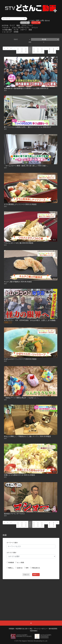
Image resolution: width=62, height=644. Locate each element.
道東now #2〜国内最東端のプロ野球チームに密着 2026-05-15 (26, 88)
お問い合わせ (45, 21)
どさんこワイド (27, 25)
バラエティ (6, 28)
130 (42, 50)
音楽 (30, 30)
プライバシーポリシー (41, 629)
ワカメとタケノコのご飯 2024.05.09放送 (19, 243)
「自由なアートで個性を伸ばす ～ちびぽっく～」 (22, 398)
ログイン (36, 23)
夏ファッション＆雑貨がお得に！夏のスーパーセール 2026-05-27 (27, 127)
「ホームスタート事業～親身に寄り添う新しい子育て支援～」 (26, 166)
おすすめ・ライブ (8, 25)
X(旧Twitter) (34, 631)
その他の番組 (7, 30)
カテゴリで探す (11, 553)
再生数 (50, 39)
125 (22, 50)
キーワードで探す (12, 543)
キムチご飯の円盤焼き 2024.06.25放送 (18, 282)
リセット (26, 575)
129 (38, 50)
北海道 (16, 32)
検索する (36, 575)
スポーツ (23, 30)
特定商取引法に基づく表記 (24, 629)
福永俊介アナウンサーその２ (14, 514)
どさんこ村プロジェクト (21, 28)
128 (34, 50)
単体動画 (11, 562)
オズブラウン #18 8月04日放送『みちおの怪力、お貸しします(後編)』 (30, 320)
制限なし (11, 568)
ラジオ (16, 30)
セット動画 (20, 562)
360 (54, 50)
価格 (36, 42)
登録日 (22, 39)
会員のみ (20, 568)
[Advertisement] (31, 595)
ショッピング (7, 32)
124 (18, 50)
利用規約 (12, 629)
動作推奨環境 (53, 629)
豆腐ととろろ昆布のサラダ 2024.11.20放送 (19, 475)
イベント (35, 28)
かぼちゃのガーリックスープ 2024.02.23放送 (20, 359)
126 (26, 50)
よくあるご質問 (34, 21)
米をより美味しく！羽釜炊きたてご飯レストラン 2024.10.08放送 (27, 436)
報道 (18, 25)
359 (50, 50)
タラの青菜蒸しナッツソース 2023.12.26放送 (20, 204)
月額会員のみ (36, 568)
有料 (27, 568)
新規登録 (25, 23)
